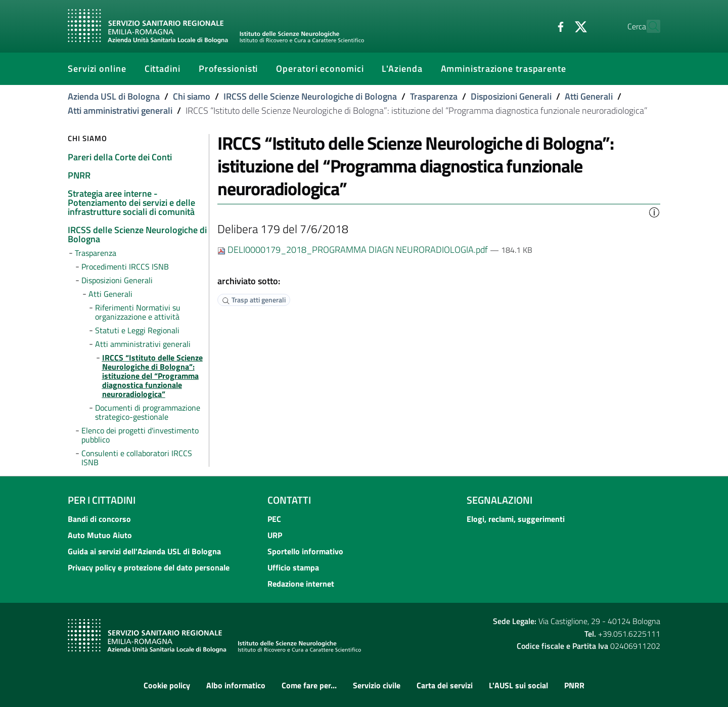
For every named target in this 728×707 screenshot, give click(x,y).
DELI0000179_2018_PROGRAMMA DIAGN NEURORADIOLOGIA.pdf (354, 250)
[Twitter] (559, 26)
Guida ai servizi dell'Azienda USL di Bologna (144, 551)
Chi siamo (192, 96)
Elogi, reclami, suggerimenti (516, 519)
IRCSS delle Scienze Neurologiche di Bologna (310, 96)
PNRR (574, 685)
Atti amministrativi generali (120, 111)
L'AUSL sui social (518, 685)
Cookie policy (167, 685)
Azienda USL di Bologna (114, 96)
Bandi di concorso (99, 519)
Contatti (289, 500)
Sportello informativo (305, 551)
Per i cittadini (102, 500)
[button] (654, 211)
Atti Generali (589, 96)
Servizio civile (377, 685)
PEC (274, 519)
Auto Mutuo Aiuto (100, 535)
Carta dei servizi (445, 685)
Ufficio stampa (293, 567)
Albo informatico (236, 685)
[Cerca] (648, 26)
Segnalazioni (499, 500)
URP (275, 535)
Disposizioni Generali (511, 96)
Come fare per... (309, 685)
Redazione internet (301, 584)
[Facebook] (538, 26)
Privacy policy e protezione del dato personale (149, 567)
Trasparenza (434, 96)
